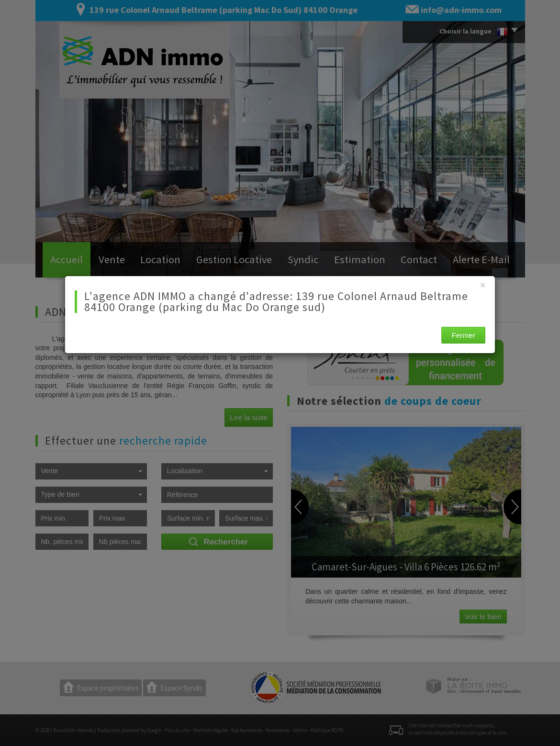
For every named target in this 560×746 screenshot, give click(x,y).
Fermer (463, 335)
